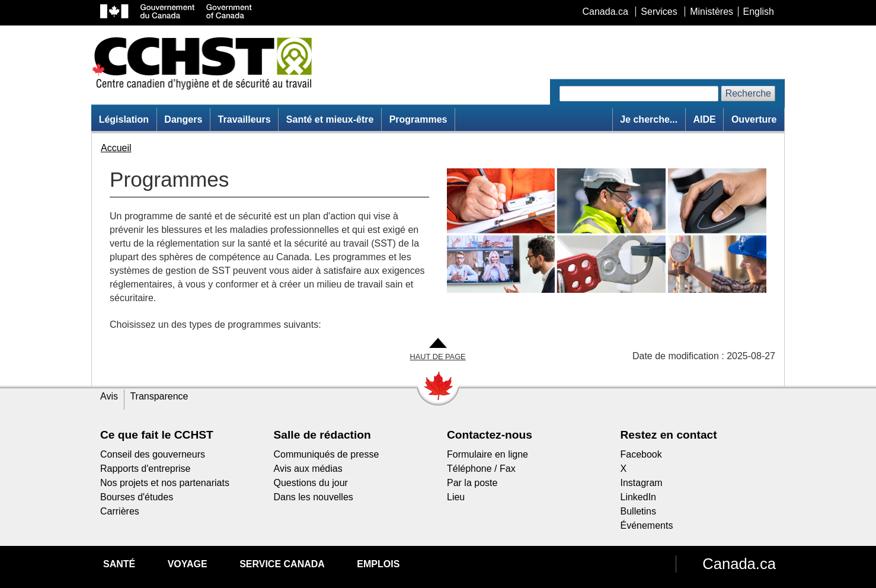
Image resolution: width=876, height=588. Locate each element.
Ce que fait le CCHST (157, 435)
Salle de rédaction (322, 435)
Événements (647, 525)
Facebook (641, 454)
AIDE (704, 119)
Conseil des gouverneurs (153, 454)
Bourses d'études (137, 497)
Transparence (159, 396)
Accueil (116, 148)
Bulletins (638, 511)
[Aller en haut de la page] (438, 350)
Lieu (456, 497)
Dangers (183, 119)
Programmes (418, 119)
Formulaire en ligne (487, 454)
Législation (124, 119)
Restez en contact (669, 435)
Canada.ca (739, 564)
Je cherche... (649, 119)
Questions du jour (311, 483)
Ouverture (754, 119)
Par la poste (472, 483)
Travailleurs (244, 119)
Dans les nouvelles (314, 497)
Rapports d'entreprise (145, 469)
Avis (109, 396)
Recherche (748, 93)
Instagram (642, 483)
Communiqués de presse (327, 454)
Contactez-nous (490, 435)
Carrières (120, 511)
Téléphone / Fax (481, 469)
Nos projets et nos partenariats (165, 483)
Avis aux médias (308, 469)
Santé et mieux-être (330, 119)
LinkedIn (639, 497)
